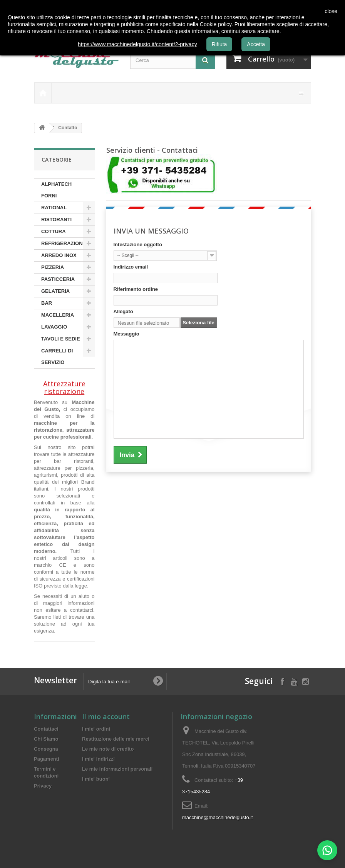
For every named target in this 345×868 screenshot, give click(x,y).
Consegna (46, 749)
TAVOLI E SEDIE (61, 339)
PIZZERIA (53, 267)
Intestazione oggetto (138, 245)
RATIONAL (54, 208)
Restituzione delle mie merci (116, 739)
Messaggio (126, 334)
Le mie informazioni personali (117, 769)
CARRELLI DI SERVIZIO (57, 356)
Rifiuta (219, 44)
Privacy (43, 786)
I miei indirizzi (98, 759)
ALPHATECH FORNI (56, 190)
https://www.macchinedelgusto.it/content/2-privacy (137, 44)
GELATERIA (55, 291)
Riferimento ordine (136, 289)
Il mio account (106, 716)
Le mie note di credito (108, 749)
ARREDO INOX (59, 255)
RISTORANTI (56, 220)
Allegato (123, 311)
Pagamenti (47, 759)
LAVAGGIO (54, 327)
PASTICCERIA (58, 279)
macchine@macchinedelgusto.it (218, 817)
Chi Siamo (46, 739)
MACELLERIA (58, 315)
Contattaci (46, 729)
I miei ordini (96, 729)
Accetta (256, 44)
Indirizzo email (131, 267)
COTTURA (54, 231)
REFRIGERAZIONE (64, 243)
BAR (47, 303)
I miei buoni (96, 779)
